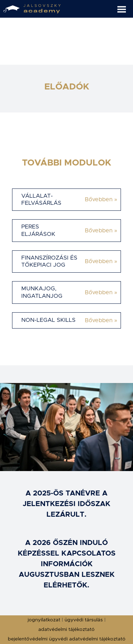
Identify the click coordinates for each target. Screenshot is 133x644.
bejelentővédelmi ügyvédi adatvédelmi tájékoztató (67, 639)
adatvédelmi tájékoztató (66, 630)
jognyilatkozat (44, 620)
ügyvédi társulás (84, 620)
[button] (125, 7)
